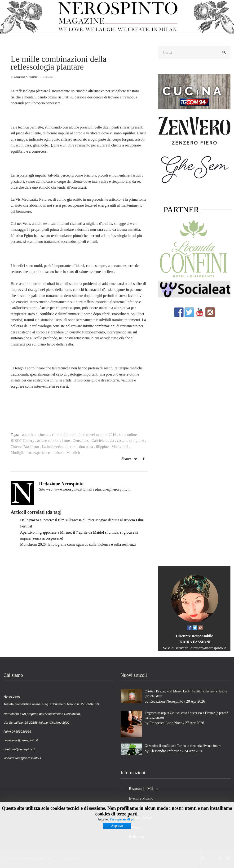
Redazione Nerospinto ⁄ (27, 77)
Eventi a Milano (141, 798)
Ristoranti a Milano (144, 789)
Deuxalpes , (82, 441)
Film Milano (138, 808)
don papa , (88, 447)
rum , (75, 447)
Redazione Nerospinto (61, 484)
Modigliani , (121, 447)
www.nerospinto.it (68, 489)
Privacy (135, 827)
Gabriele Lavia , (104, 441)
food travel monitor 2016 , (99, 435)
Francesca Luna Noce (166, 723)
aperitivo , (30, 435)
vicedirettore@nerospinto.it (22, 758)
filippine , (104, 447)
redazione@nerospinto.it (112, 489)
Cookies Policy (140, 817)
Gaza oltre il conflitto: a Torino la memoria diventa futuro (183, 746)
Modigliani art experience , (32, 453)
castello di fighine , (131, 441)
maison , (59, 453)
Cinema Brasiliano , (26, 447)
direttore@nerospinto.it (208, 648)
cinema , (45, 435)
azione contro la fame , (55, 441)
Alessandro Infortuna (165, 751)
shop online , (129, 435)
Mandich (73, 453)
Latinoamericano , (56, 447)
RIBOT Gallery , (24, 441)
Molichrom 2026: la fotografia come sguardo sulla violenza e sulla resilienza (78, 544)
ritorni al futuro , (65, 435)
